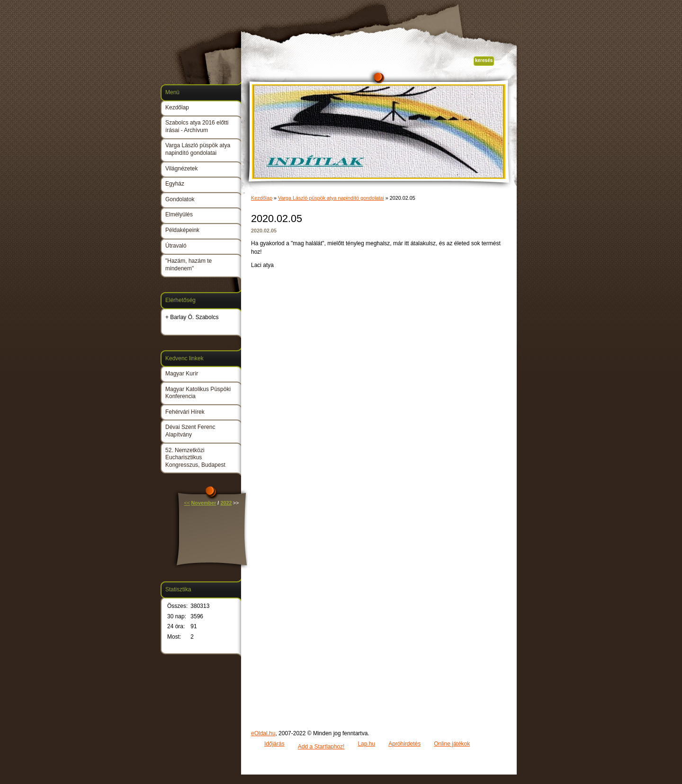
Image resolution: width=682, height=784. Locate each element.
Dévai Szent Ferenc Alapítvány (190, 431)
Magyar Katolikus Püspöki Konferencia (198, 393)
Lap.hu (366, 744)
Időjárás (274, 744)
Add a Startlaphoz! (321, 747)
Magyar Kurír (182, 374)
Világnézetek (182, 169)
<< (187, 503)
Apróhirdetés (404, 744)
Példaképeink (182, 230)
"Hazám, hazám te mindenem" (188, 265)
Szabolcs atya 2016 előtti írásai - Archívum (197, 126)
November (204, 503)
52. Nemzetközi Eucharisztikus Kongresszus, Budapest (195, 458)
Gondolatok (180, 199)
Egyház (175, 184)
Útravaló (176, 246)
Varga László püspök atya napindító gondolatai (331, 198)
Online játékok (452, 744)
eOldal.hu (263, 733)
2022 (226, 503)
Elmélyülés (179, 214)
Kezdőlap (262, 198)
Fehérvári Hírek (185, 412)
